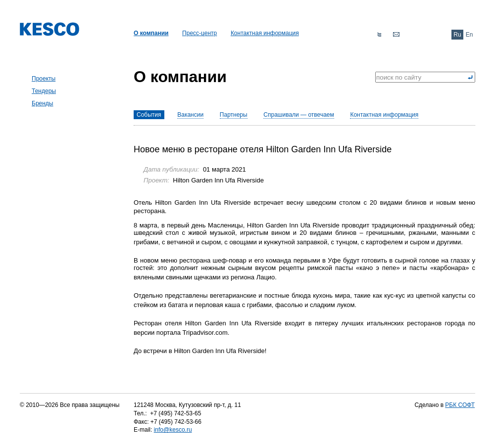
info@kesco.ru (173, 430)
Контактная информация (265, 33)
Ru (457, 35)
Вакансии (190, 115)
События (149, 115)
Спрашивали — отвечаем (298, 115)
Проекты (44, 79)
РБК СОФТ (460, 405)
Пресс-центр (199, 33)
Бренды (42, 103)
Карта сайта (379, 35)
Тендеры (44, 91)
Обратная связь (396, 35)
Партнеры (234, 115)
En (470, 35)
